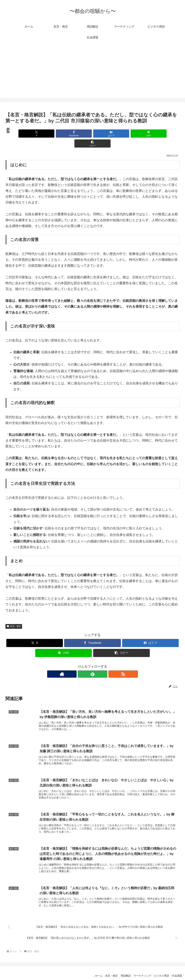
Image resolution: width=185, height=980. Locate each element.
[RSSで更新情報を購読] (101, 664)
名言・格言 (14, 616)
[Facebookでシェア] (63, 134)
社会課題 (177, 969)
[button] (151, 134)
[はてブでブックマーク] (92, 134)
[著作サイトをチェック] (84, 664)
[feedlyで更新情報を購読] (92, 664)
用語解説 (122, 969)
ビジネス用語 (160, 969)
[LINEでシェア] (122, 134)
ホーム (93, 969)
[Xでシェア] (34, 134)
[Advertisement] (92, 73)
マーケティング (140, 969)
